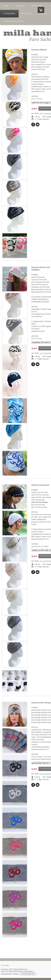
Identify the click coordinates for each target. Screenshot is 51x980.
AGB (11, 969)
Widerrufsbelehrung (20, 969)
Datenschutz (28, 971)
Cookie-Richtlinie (6, 974)
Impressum (4, 969)
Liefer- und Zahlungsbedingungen (12, 971)
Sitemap (16, 974)
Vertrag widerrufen (28, 974)
